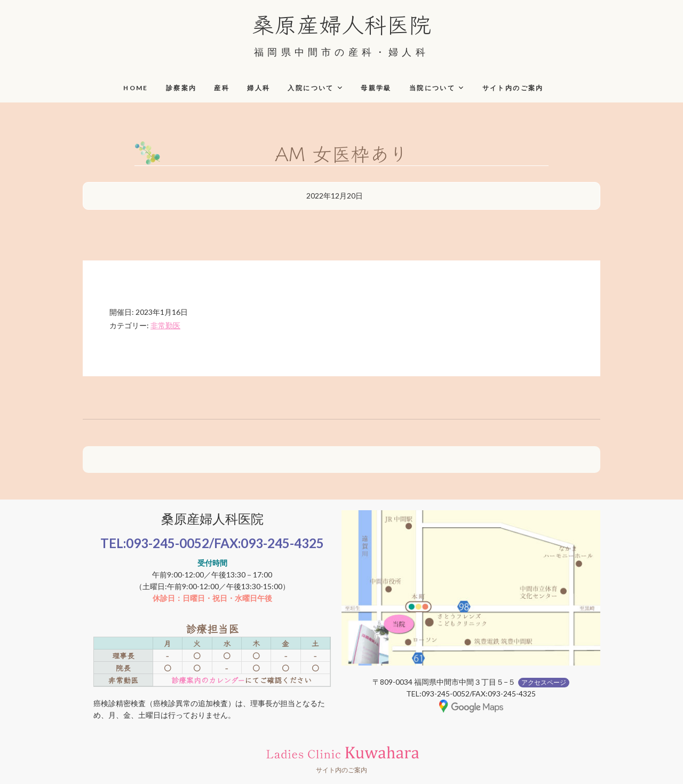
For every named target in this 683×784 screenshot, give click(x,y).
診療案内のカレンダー (208, 680)
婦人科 (259, 88)
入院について (311, 88)
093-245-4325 (282, 543)
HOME (136, 88)
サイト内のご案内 (513, 88)
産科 (222, 88)
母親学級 (376, 88)
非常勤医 (165, 325)
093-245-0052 (168, 543)
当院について (432, 88)
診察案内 (181, 88)
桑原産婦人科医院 (341, 23)
